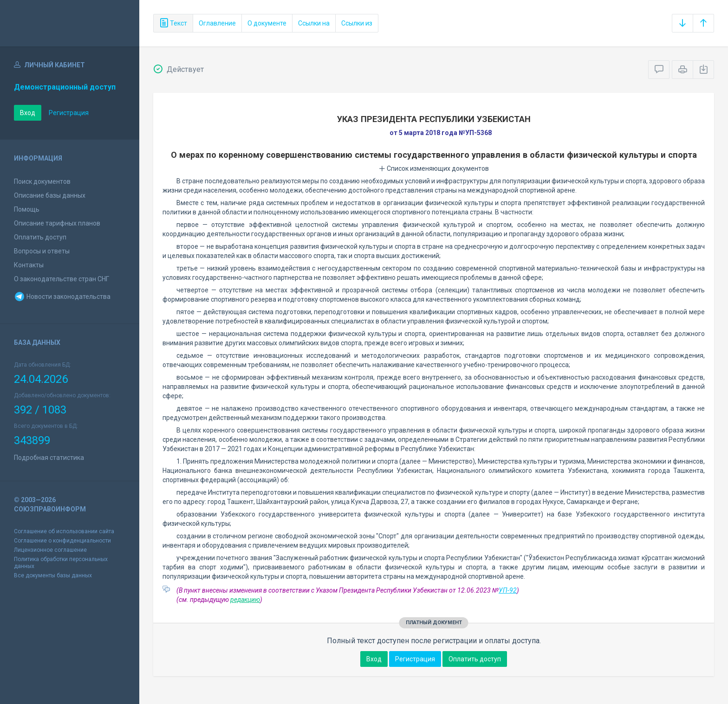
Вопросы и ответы (42, 251)
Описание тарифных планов (57, 223)
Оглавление (217, 23)
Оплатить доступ (40, 237)
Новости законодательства (62, 297)
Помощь (27, 209)
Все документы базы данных (53, 575)
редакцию (245, 600)
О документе (267, 23)
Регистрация (69, 113)
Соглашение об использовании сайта (64, 531)
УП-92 (508, 590)
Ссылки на (314, 23)
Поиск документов (42, 181)
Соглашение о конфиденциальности (62, 541)
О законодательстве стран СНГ (62, 279)
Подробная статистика (49, 458)
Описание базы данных (50, 195)
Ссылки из (357, 23)
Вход (28, 113)
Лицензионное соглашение (50, 550)
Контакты (29, 265)
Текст (173, 23)
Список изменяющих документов (434, 168)
